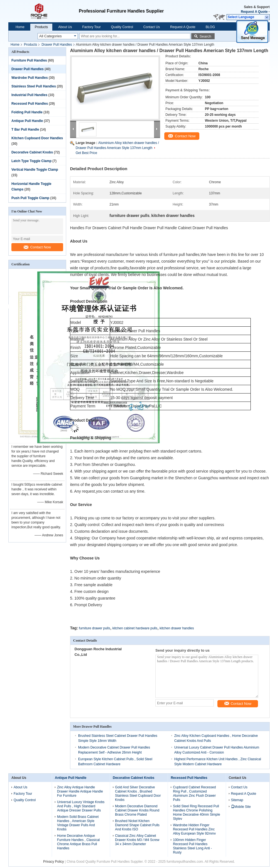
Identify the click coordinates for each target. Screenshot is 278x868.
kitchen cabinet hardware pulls (135, 628)
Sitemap (237, 800)
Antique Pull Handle (27, 121)
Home (20, 27)
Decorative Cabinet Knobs (32, 152)
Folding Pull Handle (27, 112)
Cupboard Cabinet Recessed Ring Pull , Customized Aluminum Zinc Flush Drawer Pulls (194, 794)
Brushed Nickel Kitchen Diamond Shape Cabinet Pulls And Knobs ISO (137, 825)
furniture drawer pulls (95, 628)
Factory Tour (91, 27)
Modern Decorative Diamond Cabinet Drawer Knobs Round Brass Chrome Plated (137, 810)
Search (205, 36)
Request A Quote (254, 12)
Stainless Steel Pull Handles (34, 86)
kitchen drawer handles (177, 628)
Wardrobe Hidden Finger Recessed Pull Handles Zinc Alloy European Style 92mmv (194, 829)
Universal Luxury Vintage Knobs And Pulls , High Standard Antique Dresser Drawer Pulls (81, 806)
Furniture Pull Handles (29, 60)
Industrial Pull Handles (29, 95)
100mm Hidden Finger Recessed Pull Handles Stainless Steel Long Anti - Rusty (192, 846)
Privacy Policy (54, 862)
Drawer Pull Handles (57, 45)
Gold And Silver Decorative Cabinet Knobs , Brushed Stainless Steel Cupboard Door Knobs (138, 794)
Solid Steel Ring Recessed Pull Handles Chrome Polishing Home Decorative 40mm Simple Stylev (196, 812)
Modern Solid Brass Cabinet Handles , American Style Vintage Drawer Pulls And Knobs (78, 823)
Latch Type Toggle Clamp (31, 161)
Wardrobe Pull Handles (30, 78)
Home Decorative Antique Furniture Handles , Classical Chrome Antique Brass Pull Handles (78, 842)
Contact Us (152, 27)
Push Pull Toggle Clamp (30, 198)
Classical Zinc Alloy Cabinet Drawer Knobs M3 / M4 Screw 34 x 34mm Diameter (137, 840)
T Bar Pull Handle (25, 129)
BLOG (210, 27)
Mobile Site (241, 807)
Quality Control (122, 27)
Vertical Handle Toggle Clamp (35, 170)
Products (41, 27)
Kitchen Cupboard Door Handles (37, 138)
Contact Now (37, 247)
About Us (65, 27)
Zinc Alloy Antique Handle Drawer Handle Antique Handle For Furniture (80, 791)
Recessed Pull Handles (30, 104)
